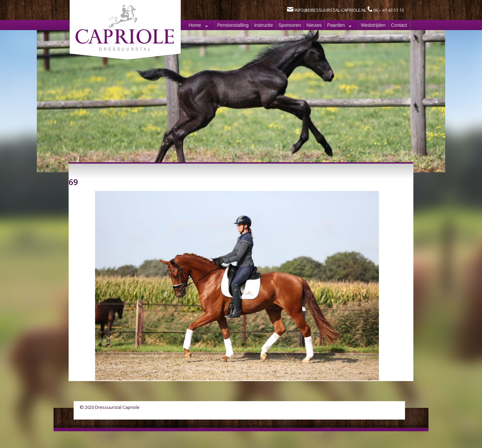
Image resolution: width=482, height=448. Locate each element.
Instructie (264, 25)
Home (195, 25)
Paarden (336, 25)
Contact (399, 25)
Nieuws (314, 25)
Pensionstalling (233, 25)
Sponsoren (290, 25)
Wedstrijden (373, 25)
